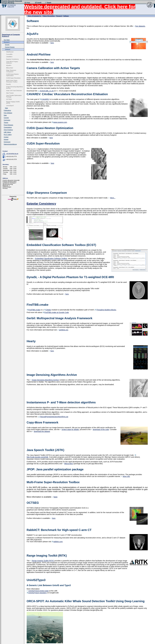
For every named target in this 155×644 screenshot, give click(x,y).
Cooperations (8, 127)
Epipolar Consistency (12, 59)
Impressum (7, 142)
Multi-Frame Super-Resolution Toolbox (12, 81)
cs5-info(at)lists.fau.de (12, 154)
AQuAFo (9, 65)
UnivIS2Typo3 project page (38, 591)
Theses (6, 122)
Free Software (8, 113)
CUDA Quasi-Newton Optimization (12, 75)
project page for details (70, 429)
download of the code (100, 429)
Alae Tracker (10, 93)
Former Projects (10, 47)
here (51, 43)
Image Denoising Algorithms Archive (14, 87)
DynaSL (9, 84)
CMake (47, 310)
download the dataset (41, 431)
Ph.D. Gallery (8, 135)
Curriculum (7, 120)
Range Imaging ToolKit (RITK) (13, 102)
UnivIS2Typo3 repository (37, 593)
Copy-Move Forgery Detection (12, 62)
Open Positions (8, 130)
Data (6, 108)
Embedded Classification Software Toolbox (50, 259)
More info (125, 476)
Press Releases (8, 125)
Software (8, 49)
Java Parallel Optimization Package (14, 96)
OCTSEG (9, 99)
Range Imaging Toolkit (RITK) (42, 561)
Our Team (7, 40)
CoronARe (9, 54)
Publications (7, 110)
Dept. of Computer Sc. (35, 16)
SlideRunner (10, 52)
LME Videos (7, 132)
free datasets (139, 26)
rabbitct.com (57, 542)
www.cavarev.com (59, 122)
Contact (6, 137)
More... (112, 198)
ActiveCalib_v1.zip (46, 91)
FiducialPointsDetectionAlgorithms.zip (53, 417)
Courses (6, 118)
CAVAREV (9, 57)
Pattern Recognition (49, 16)
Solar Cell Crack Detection (14, 91)
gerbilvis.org (63, 330)
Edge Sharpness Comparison (11, 71)
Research (7, 42)
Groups (7, 45)
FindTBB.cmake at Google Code (56, 312)
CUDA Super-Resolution (13, 78)
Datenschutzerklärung (10, 144)
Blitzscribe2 (10, 68)
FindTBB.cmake (34, 310)
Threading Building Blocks (105, 310)
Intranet (6, 139)
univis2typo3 (10, 106)
